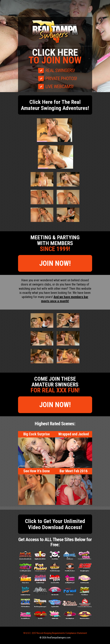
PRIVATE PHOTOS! (61, 78)
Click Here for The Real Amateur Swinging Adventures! (55, 105)
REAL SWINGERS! (60, 70)
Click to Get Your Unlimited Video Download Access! (55, 524)
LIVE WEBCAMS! (59, 86)
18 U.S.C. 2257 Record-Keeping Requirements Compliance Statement (55, 633)
